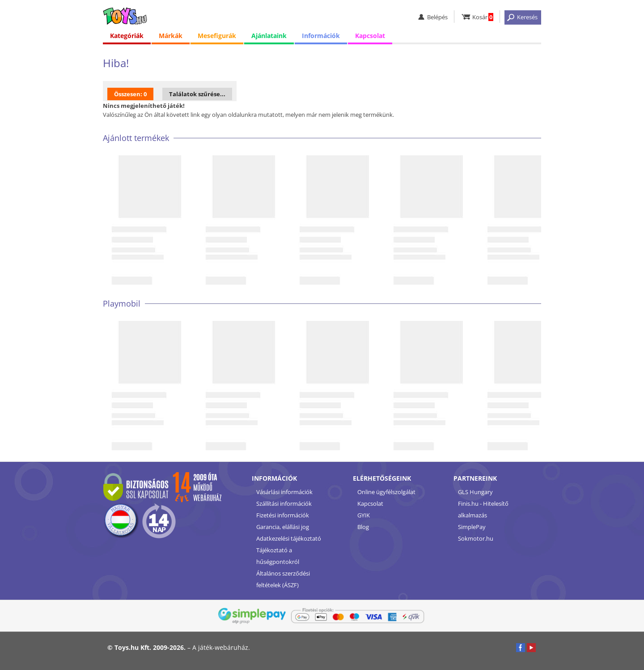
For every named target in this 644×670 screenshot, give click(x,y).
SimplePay (472, 527)
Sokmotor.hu (476, 538)
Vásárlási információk (284, 492)
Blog (363, 527)
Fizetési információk (283, 515)
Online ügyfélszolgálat (386, 492)
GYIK (364, 515)
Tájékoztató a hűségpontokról (278, 556)
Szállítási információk (284, 504)
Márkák (171, 36)
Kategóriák (127, 36)
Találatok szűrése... (197, 94)
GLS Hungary (475, 492)
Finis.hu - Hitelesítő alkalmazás (483, 509)
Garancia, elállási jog (283, 527)
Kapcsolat (370, 36)
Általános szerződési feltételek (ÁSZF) (283, 579)
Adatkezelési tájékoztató (289, 538)
